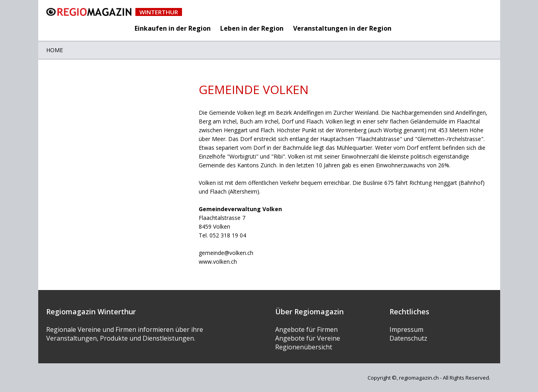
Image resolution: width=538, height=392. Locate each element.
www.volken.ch (218, 262)
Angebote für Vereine (308, 338)
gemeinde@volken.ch (226, 253)
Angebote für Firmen (306, 329)
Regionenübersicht (304, 347)
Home (55, 50)
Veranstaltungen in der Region (342, 28)
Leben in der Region (252, 28)
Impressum (406, 329)
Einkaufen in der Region (173, 28)
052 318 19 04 (228, 235)
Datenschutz (408, 338)
